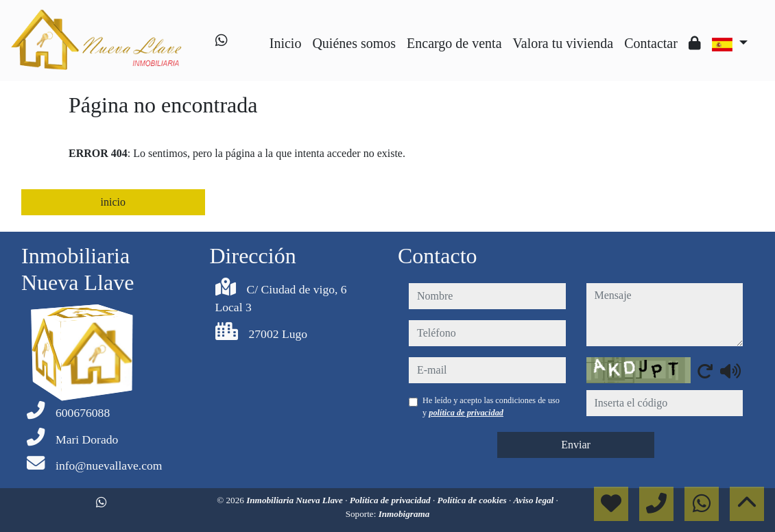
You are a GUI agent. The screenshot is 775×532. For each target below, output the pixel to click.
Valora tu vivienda (563, 43)
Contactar (651, 43)
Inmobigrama (404, 514)
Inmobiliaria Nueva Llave (296, 500)
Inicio (286, 43)
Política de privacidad (391, 500)
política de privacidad (466, 413)
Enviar (576, 445)
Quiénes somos (354, 43)
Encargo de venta (454, 43)
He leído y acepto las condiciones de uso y (491, 407)
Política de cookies (473, 500)
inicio (113, 202)
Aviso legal (535, 500)
